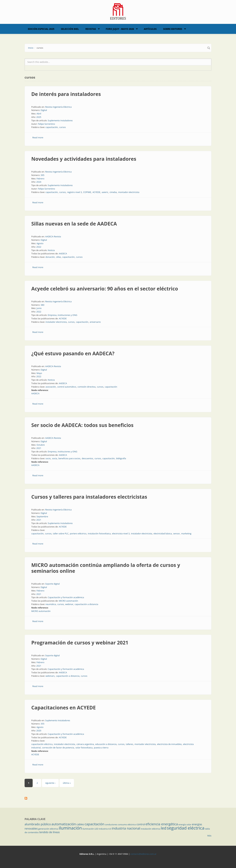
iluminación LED (90, 829)
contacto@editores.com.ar (143, 854)
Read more (38, 137)
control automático (67, 387)
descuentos (88, 458)
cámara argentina (85, 744)
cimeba (113, 192)
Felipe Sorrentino (47, 124)
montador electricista (129, 192)
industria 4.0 (105, 829)
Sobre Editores (173, 29)
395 (42, 175)
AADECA (63, 253)
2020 (39, 731)
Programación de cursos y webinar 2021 (80, 643)
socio (48, 458)
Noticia (51, 250)
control (141, 824)
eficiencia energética (162, 824)
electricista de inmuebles (169, 744)
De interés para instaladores (66, 94)
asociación (51, 387)
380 (42, 305)
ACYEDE (96, 192)
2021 (39, 448)
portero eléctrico (78, 533)
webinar (69, 604)
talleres (130, 744)
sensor (177, 533)
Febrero (40, 179)
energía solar (185, 824)
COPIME (87, 192)
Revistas (91, 29)
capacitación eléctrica (42, 744)
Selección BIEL (70, 29)
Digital (44, 110)
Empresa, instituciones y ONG (63, 315)
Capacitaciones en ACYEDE (64, 708)
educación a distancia (106, 744)
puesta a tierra (101, 748)
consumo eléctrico (127, 824)
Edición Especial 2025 (41, 29)
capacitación (52, 127)
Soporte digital (52, 584)
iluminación (70, 828)
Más (209, 836)
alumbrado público (38, 824)
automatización (64, 824)
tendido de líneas (49, 832)
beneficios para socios (69, 458)
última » (67, 783)
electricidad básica (163, 533)
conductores (111, 824)
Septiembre (42, 516)
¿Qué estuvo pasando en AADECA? (73, 353)
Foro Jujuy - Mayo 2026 (120, 29)
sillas (58, 257)
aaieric (105, 192)
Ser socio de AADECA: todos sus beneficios (82, 425)
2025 (39, 117)
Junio (39, 308)
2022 (39, 247)
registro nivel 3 (74, 192)
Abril (39, 114)
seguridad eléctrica (186, 828)
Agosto (40, 243)
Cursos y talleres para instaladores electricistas (89, 497)
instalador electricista (56, 322)
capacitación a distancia (86, 604)
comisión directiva (87, 387)
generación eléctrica (48, 829)
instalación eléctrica (151, 829)
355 (42, 724)
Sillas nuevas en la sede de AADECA (74, 224)
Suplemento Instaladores (60, 120)
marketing (186, 533)
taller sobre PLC (61, 533)
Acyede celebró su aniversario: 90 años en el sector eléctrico (105, 289)
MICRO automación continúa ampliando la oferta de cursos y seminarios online (106, 568)
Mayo (39, 373)
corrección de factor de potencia (58, 748)
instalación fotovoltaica (99, 533)
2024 (39, 182)
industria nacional (126, 828)
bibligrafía (121, 458)
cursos (62, 127)
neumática (51, 604)
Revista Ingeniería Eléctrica (58, 107)
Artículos (150, 29)
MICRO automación (68, 601)
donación (50, 257)
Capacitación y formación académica (66, 597)
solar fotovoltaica (84, 748)
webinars (50, 676)
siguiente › (50, 783)
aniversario (95, 322)
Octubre (41, 445)
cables (80, 824)
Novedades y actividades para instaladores (84, 159)
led (163, 828)
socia (54, 458)
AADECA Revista (53, 236)
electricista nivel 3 (121, 533)
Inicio (31, 48)
